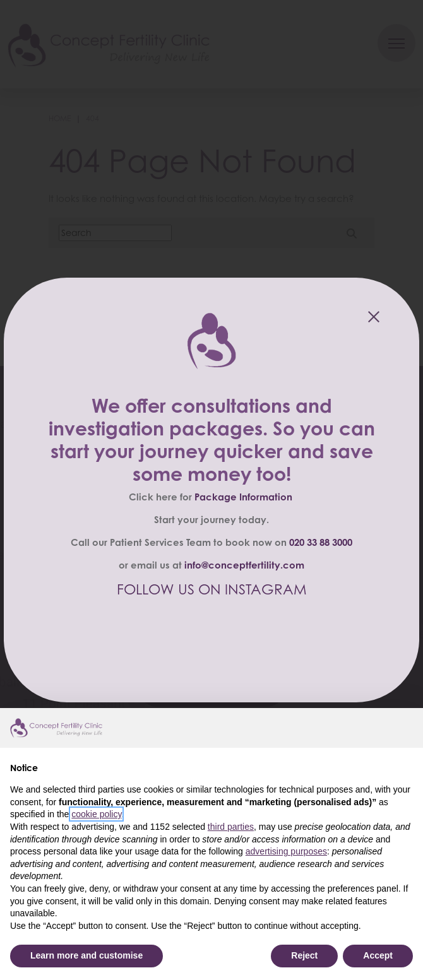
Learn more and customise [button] (86, 955)
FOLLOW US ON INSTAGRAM (212, 589)
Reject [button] (304, 955)
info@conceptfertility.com (244, 565)
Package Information (243, 497)
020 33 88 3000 (321, 542)
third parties (231, 827)
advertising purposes (286, 851)
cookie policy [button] (96, 814)
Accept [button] (378, 955)
